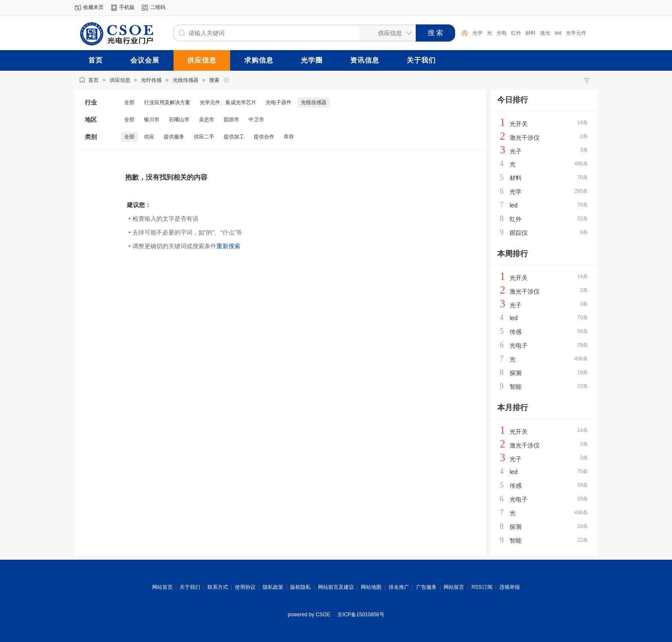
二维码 (158, 7)
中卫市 (256, 120)
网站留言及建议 (336, 587)
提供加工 (234, 137)
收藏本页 (93, 7)
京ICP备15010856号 (361, 615)
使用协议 (245, 587)
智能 (516, 387)
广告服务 (426, 587)
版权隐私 (300, 587)
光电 (501, 33)
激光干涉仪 (525, 138)
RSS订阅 (482, 587)
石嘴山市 (179, 120)
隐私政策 (273, 587)
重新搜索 (228, 246)
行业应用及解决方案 (167, 102)
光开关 (519, 124)
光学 (477, 33)
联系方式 (218, 587)
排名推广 (399, 587)
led (558, 33)
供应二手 (204, 137)
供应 (149, 137)
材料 (531, 33)
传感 (516, 332)
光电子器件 (279, 102)
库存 (289, 137)
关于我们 (190, 587)
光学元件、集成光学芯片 (228, 102)
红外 (516, 33)
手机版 (127, 7)
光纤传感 (151, 80)
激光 (545, 33)
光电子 (519, 345)
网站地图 (371, 587)
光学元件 (576, 33)
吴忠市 (207, 120)
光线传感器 (186, 80)
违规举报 (510, 587)
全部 (129, 102)
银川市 (152, 120)
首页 (93, 80)
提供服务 (174, 137)
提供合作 (264, 137)
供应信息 (120, 80)
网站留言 (454, 587)
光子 (516, 151)
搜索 (214, 80)
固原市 (231, 120)
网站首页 (162, 587)
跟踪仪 (519, 233)
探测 (516, 373)
